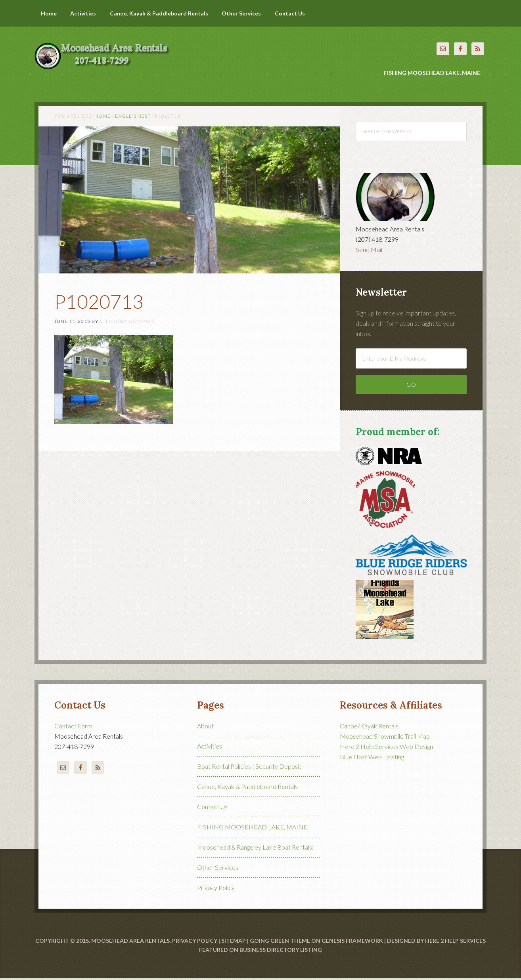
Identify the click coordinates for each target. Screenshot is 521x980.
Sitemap (234, 943)
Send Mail (369, 251)
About (205, 728)
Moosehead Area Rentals (106, 52)
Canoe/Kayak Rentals (369, 728)
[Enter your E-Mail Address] (411, 360)
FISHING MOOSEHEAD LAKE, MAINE (252, 829)
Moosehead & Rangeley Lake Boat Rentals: (255, 849)
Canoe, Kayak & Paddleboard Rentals (247, 788)
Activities (210, 748)
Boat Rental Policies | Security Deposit (249, 768)
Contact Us (212, 809)
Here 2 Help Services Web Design (386, 748)
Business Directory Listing (281, 951)
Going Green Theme (280, 943)
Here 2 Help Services (455, 943)
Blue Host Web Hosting (372, 759)
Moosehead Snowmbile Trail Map (385, 738)
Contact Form (73, 728)
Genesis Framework (352, 943)
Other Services (218, 869)
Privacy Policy (216, 889)
